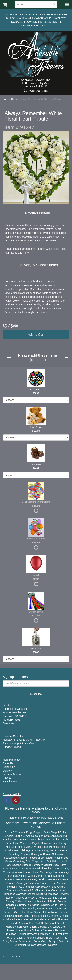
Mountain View (31, 818)
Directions (8, 723)
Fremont (20, 847)
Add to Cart (36, 335)
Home (5, 99)
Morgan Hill (15, 818)
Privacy (7, 778)
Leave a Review (12, 774)
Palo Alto (46, 818)
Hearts (14, 99)
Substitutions (10, 782)
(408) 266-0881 (36, 91)
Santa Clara (18, 869)
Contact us (9, 767)
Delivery (7, 771)
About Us (8, 763)
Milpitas (10, 847)
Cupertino (64, 879)
